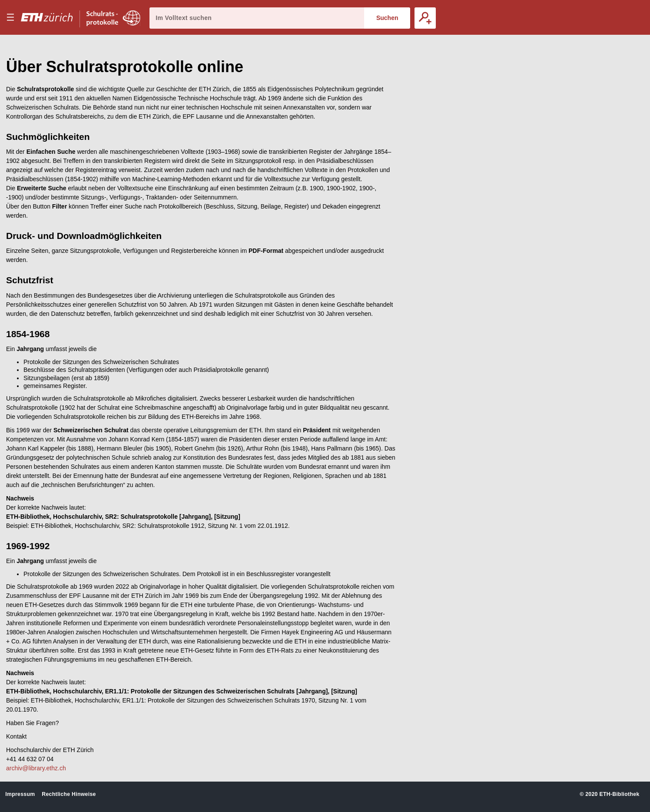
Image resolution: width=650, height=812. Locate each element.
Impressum (20, 794)
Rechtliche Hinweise (69, 794)
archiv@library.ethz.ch (36, 768)
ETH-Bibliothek (619, 794)
